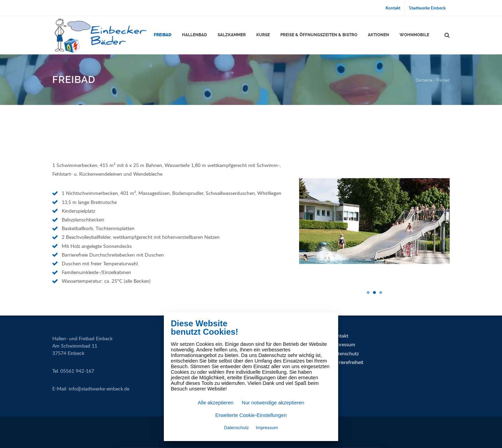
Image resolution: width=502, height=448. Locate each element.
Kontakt (393, 8)
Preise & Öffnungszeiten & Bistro (319, 35)
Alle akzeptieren (215, 403)
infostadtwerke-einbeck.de (99, 389)
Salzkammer (232, 35)
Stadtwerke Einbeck (427, 8)
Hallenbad (195, 35)
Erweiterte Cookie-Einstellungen (251, 415)
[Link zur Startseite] (100, 35)
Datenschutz (345, 353)
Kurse (263, 35)
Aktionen (378, 35)
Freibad (163, 35)
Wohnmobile (414, 35)
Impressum (343, 344)
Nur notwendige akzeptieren (273, 403)
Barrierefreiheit (347, 362)
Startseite (424, 80)
